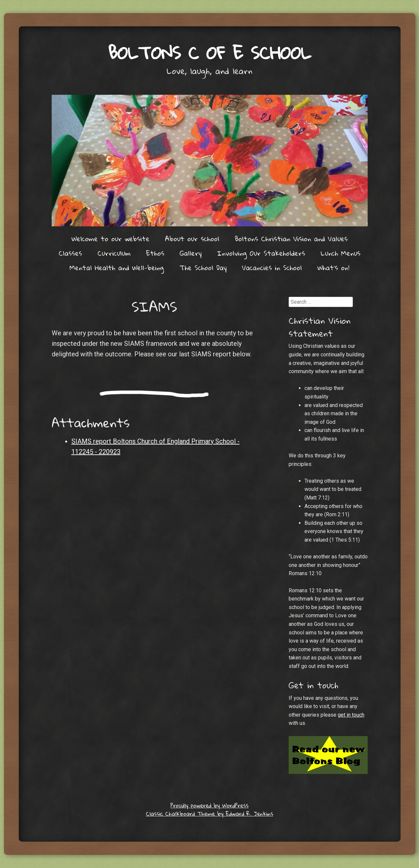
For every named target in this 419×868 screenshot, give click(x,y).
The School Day (203, 268)
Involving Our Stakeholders (261, 253)
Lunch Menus (340, 253)
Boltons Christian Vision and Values (291, 239)
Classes (70, 253)
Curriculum (114, 253)
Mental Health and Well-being (117, 268)
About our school (192, 239)
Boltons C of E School (209, 52)
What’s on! (333, 268)
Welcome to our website (110, 239)
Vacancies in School (272, 268)
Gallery (191, 253)
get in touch (351, 715)
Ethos (155, 253)
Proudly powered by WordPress (209, 805)
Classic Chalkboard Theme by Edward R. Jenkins (209, 814)
